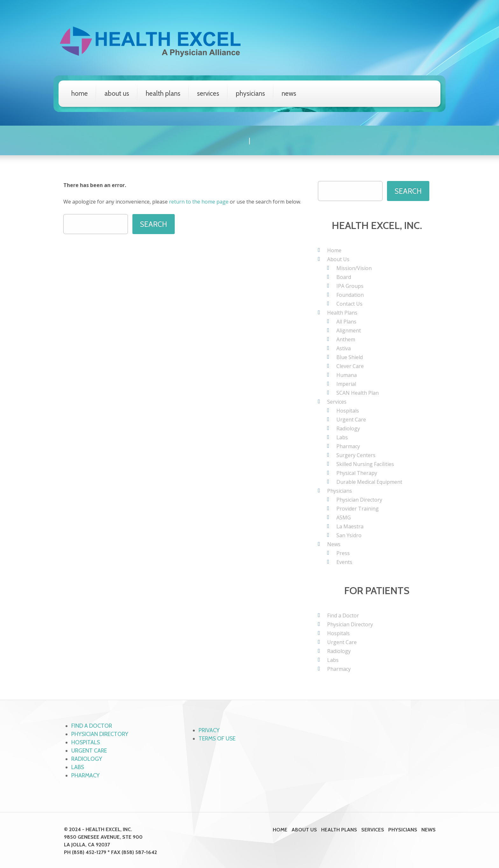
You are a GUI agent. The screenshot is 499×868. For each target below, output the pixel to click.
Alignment (349, 330)
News (289, 93)
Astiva (344, 348)
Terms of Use (218, 738)
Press (343, 553)
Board (344, 277)
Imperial (346, 384)
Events (344, 562)
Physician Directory (359, 499)
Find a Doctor (343, 615)
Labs (342, 437)
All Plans (346, 321)
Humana (347, 375)
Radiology (348, 428)
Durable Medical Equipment (369, 482)
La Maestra (350, 526)
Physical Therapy (357, 473)
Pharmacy (348, 446)
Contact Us (349, 303)
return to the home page (199, 201)
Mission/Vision (354, 268)
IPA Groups (350, 286)
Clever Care (350, 366)
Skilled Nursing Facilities (365, 464)
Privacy (209, 730)
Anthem (346, 339)
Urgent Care (351, 419)
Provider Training (358, 508)
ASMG (344, 517)
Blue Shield (350, 357)
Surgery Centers (356, 455)
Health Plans (163, 93)
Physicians (250, 93)
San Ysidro (349, 535)
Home (80, 93)
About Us (117, 93)
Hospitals (348, 410)
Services (208, 93)
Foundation (350, 295)
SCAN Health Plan (358, 392)
